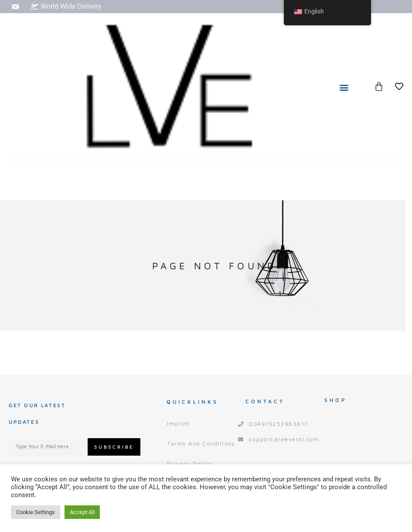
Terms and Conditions (201, 443)
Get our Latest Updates (37, 414)
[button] (344, 87)
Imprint (178, 423)
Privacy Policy (189, 463)
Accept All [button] (82, 512)
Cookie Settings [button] (36, 512)
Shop (336, 400)
